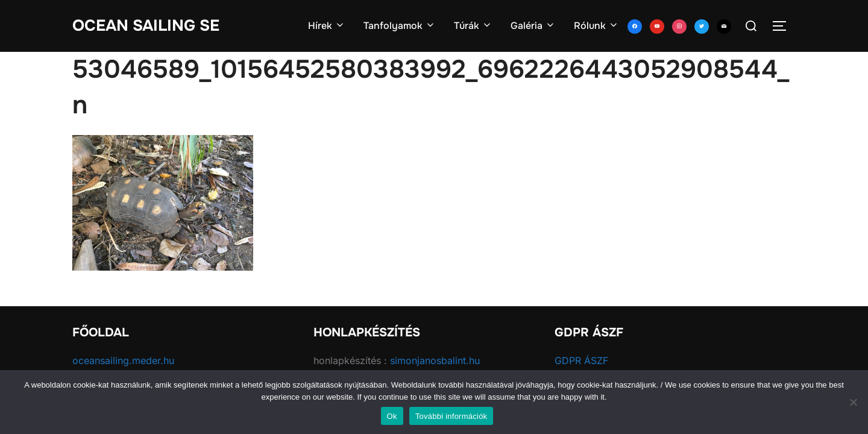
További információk (451, 416)
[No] (853, 402)
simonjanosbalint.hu (435, 360)
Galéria (533, 26)
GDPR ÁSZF (581, 360)
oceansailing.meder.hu (123, 360)
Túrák (473, 26)
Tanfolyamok (400, 26)
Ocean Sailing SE (146, 26)
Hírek (327, 26)
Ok (392, 416)
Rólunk (596, 26)
